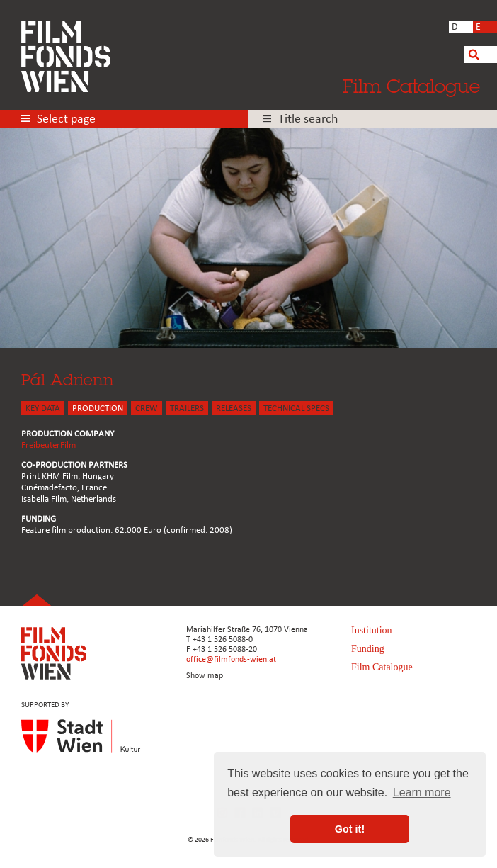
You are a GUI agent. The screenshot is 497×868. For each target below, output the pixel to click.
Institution (372, 630)
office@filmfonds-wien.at (231, 660)
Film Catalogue (411, 86)
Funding (368, 649)
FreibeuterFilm (48, 445)
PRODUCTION (98, 408)
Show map (205, 676)
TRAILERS (187, 408)
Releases (234, 408)
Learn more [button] (422, 793)
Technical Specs (296, 408)
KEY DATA (43, 408)
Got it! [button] (350, 829)
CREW (147, 408)
